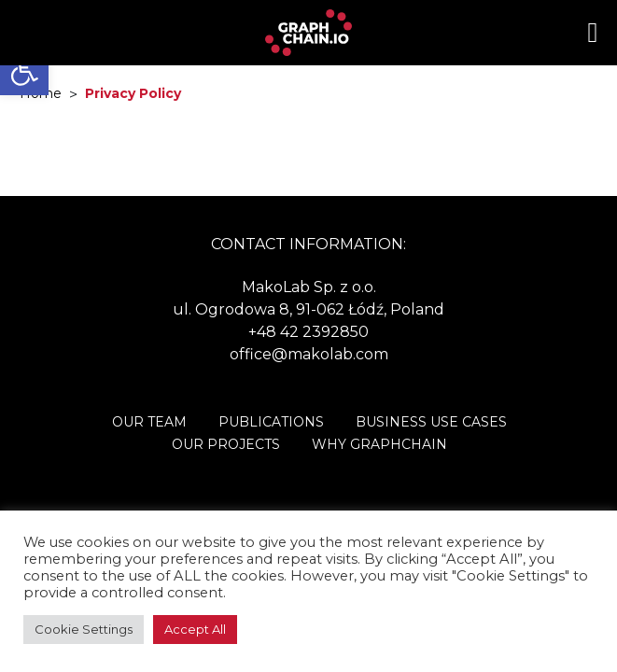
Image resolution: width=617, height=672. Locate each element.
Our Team (149, 422)
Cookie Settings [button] (84, 629)
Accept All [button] (195, 629)
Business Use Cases (431, 422)
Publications (271, 422)
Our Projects (226, 444)
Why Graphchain (379, 444)
